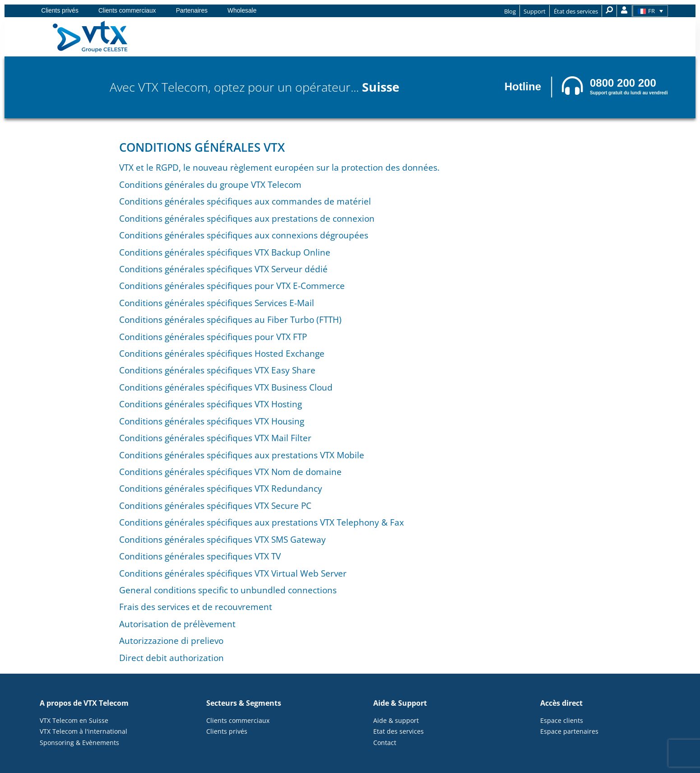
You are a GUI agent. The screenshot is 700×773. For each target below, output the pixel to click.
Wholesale (242, 11)
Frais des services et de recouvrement (196, 607)
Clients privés (60, 11)
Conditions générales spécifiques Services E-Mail (217, 303)
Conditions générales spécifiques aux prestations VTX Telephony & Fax (262, 522)
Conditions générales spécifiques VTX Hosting (211, 404)
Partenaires (192, 11)
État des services (576, 11)
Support (535, 11)
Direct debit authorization (172, 658)
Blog (510, 11)
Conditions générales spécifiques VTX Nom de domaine (230, 472)
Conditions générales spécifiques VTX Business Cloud (226, 387)
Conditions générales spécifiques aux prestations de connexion (247, 218)
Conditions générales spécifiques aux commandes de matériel (245, 201)
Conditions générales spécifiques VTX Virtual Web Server (233, 573)
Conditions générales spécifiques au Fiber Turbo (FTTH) (230, 319)
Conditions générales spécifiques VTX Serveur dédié (223, 269)
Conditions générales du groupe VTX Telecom (210, 184)
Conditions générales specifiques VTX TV (200, 556)
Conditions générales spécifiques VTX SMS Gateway (223, 539)
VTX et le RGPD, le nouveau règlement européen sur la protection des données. (279, 167)
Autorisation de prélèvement (177, 624)
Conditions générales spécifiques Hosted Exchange (222, 353)
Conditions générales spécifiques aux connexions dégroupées (244, 235)
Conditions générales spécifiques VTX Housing (212, 421)
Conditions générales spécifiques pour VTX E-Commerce (232, 286)
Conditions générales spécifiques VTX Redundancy (221, 488)
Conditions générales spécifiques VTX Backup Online (225, 252)
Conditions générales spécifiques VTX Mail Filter (215, 438)
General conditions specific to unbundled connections (228, 590)
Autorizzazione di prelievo (171, 640)
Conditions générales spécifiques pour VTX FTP (213, 337)
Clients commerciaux (127, 11)
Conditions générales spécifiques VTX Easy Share (217, 370)
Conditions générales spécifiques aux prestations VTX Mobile (242, 455)
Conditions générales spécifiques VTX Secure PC (215, 505)
